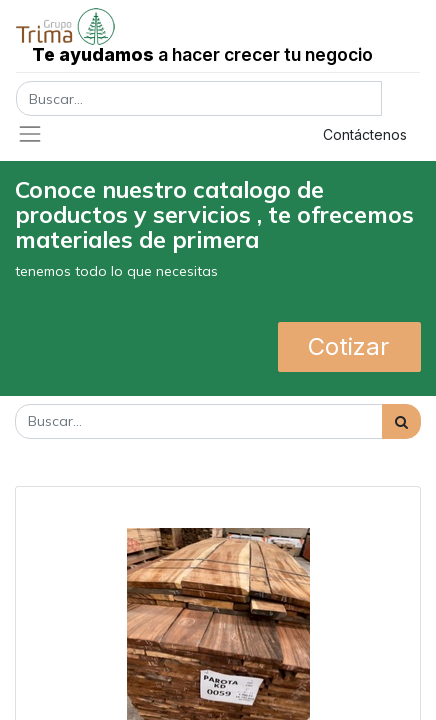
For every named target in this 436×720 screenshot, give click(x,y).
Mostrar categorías (83, 469)
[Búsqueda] (401, 421)
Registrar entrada (216, 134)
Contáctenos (365, 134)
